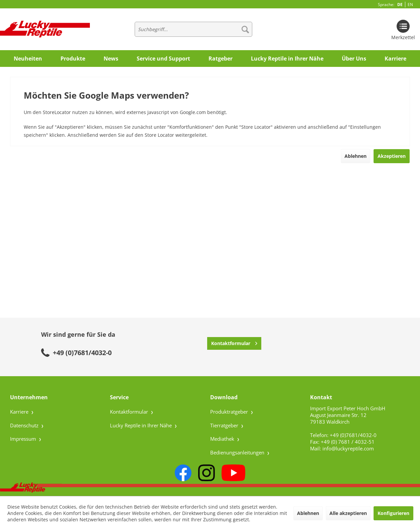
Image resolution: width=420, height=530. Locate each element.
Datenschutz (25, 425)
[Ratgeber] (221, 59)
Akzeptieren (392, 156)
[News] (111, 59)
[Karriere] (395, 59)
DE (400, 5)
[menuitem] (193, 29)
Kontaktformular (234, 342)
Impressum (24, 439)
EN (410, 5)
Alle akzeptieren (348, 513)
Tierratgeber (225, 425)
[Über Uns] (354, 59)
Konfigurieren (393, 513)
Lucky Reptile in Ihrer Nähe (142, 425)
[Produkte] (73, 59)
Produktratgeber (230, 412)
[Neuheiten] (28, 59)
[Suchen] (245, 29)
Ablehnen (356, 156)
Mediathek (223, 439)
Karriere (20, 412)
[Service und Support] (163, 59)
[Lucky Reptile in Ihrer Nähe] (287, 59)
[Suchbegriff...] (193, 29)
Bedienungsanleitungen (238, 452)
